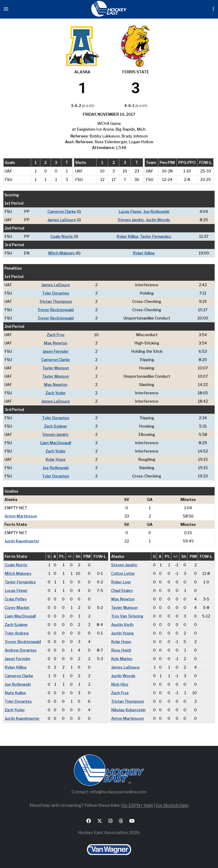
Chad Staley (122, 591)
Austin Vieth (122, 625)
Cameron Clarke (62, 212)
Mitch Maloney (62, 253)
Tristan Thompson (56, 302)
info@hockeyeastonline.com (118, 792)
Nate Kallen (15, 693)
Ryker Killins (127, 237)
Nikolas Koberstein (128, 710)
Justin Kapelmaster (22, 541)
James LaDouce (62, 220)
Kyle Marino (122, 659)
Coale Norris (62, 237)
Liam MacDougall (56, 443)
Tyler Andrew (17, 633)
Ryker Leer (121, 582)
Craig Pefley (16, 599)
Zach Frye (56, 335)
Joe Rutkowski (156, 212)
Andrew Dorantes (21, 650)
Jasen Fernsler (56, 351)
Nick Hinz (120, 684)
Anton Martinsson (21, 516)
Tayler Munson (56, 368)
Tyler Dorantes (56, 293)
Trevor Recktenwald (56, 310)
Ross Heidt (121, 650)
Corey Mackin (17, 608)
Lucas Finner (130, 212)
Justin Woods (158, 220)
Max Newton (56, 343)
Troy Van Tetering (127, 616)
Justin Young (122, 633)
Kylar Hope (56, 459)
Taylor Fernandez (156, 237)
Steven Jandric (131, 220)
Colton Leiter (123, 574)
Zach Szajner (56, 426)
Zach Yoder (56, 393)
